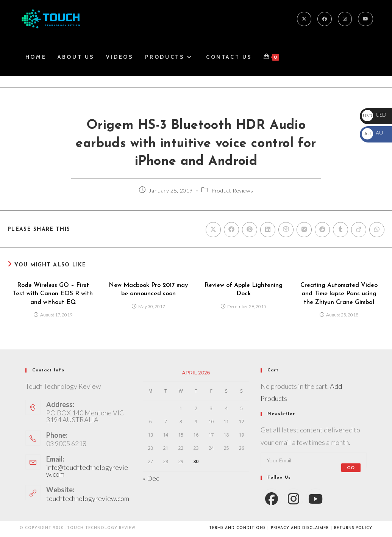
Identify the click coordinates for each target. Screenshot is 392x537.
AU (372, 133)
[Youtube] (365, 19)
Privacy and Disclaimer (300, 528)
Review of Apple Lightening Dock (244, 290)
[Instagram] (345, 19)
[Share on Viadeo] (359, 230)
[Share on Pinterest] (250, 230)
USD (374, 115)
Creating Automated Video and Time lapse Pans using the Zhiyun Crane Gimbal (339, 294)
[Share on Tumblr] (340, 230)
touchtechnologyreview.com (88, 498)
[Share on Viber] (286, 230)
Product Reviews (232, 190)
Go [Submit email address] (351, 467)
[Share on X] (213, 230)
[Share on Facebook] (231, 230)
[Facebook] (325, 19)
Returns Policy (353, 528)
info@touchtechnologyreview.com (87, 471)
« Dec (151, 478)
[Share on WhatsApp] (377, 230)
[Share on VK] (304, 230)
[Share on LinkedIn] (268, 230)
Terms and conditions (237, 528)
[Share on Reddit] (322, 230)
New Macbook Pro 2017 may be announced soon (148, 290)
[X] (304, 19)
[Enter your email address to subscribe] (314, 460)
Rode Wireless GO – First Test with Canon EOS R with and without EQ (53, 294)
